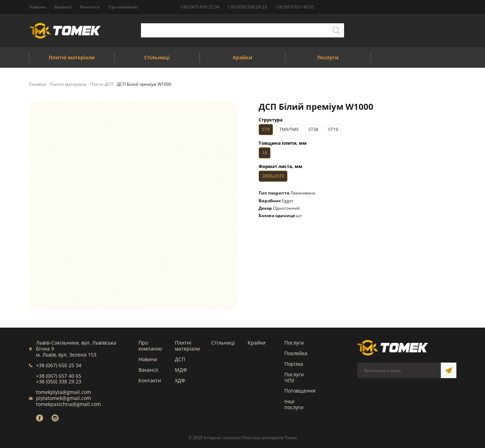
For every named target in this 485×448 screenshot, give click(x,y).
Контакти (150, 380)
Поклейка (296, 353)
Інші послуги (294, 404)
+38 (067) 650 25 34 (200, 7)
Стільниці (223, 343)
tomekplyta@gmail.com (64, 392)
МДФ (181, 370)
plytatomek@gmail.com (64, 398)
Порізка (294, 364)
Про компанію (150, 346)
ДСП (180, 359)
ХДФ (180, 380)
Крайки (257, 343)
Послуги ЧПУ (294, 377)
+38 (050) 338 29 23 (247, 7)
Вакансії (148, 370)
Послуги (294, 343)
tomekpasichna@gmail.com (69, 404)
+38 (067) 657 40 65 (294, 7)
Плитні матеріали (187, 346)
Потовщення (300, 391)
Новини (148, 359)
